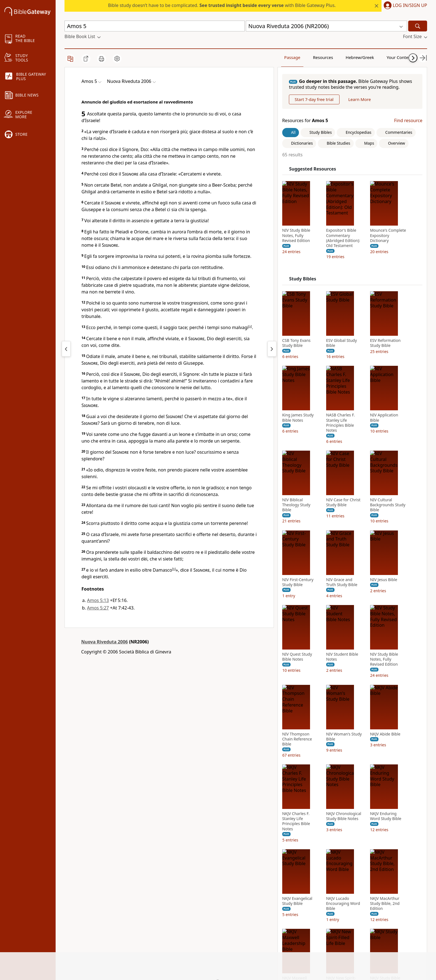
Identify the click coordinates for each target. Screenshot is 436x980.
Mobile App (76, 892)
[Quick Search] (155, 26)
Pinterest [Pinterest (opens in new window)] (255, 884)
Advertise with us (143, 897)
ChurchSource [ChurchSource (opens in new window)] (200, 884)
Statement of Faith (84, 884)
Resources (298, 57)
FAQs (130, 868)
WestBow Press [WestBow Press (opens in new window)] (201, 928)
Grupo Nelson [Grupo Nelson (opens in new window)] (200, 905)
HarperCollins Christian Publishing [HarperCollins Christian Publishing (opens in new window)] (210, 894)
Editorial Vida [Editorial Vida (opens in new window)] (199, 913)
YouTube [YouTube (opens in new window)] (255, 907)
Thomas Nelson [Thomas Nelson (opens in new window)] (202, 921)
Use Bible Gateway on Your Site (153, 887)
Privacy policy (140, 913)
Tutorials (134, 876)
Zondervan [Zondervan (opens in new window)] (197, 936)
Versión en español (266, 933)
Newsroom (76, 915)
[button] (404, 6)
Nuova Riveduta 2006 (105, 642)
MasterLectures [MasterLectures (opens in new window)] (202, 944)
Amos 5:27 (98, 608)
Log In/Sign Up (410, 6)
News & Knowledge (85, 876)
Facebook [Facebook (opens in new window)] (256, 868)
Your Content (362, 57)
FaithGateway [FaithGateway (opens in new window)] (200, 868)
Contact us (136, 905)
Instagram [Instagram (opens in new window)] (257, 876)
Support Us (76, 923)
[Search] (418, 26)
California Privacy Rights (152, 921)
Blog (69, 907)
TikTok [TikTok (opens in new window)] (252, 892)
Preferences (258, 941)
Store (70, 899)
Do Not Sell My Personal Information (151, 931)
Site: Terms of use (143, 950)
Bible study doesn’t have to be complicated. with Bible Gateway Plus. (222, 5)
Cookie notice (139, 942)
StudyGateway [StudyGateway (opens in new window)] (200, 876)
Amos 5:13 (98, 600)
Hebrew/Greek (330, 57)
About (71, 868)
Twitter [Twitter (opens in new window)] (253, 899)
